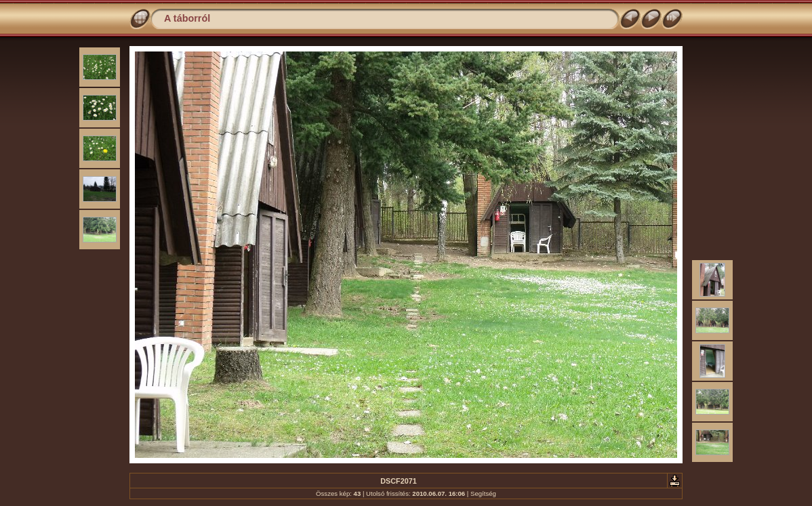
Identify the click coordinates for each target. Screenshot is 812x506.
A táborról (187, 18)
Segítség (483, 493)
